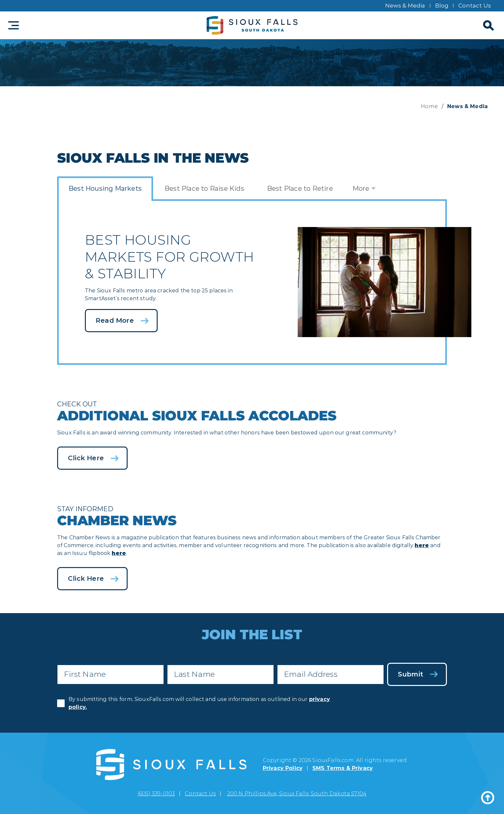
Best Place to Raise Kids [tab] (204, 188)
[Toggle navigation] (14, 25)
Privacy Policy (283, 768)
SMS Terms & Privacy (343, 768)
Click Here (86, 458)
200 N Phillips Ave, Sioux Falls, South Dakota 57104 (297, 794)
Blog (442, 6)
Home (429, 106)
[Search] (488, 25)
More (361, 188)
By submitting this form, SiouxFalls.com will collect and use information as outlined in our (199, 703)
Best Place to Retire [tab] (300, 188)
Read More (115, 320)
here (422, 545)
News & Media (405, 6)
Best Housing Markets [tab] (105, 188)
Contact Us (475, 6)
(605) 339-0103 (156, 794)
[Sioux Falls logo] (252, 25)
